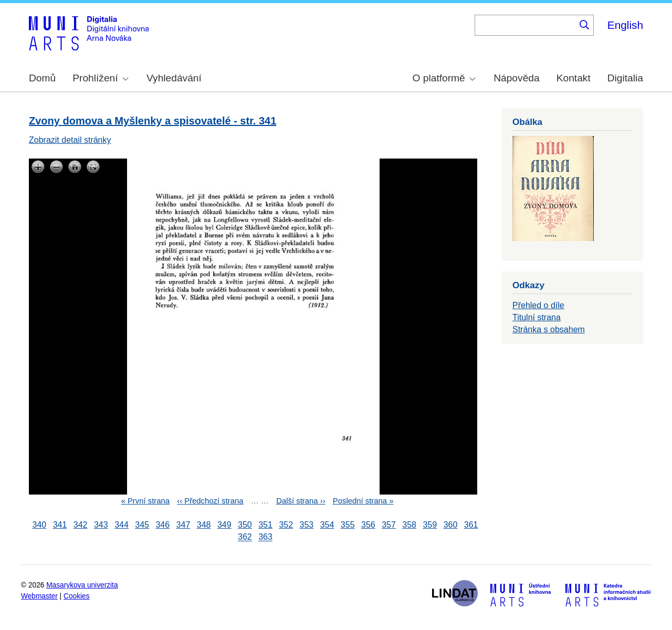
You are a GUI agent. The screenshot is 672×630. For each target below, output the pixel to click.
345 (142, 525)
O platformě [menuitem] (444, 78)
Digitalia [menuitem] (625, 78)
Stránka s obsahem (549, 329)
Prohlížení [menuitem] (100, 78)
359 (430, 525)
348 (204, 525)
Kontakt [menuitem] (574, 78)
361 (471, 525)
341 (60, 525)
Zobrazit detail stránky (70, 140)
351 (265, 525)
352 (286, 525)
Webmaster (39, 596)
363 (265, 537)
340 (40, 525)
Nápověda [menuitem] (516, 78)
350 (245, 525)
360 (451, 525)
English (625, 25)
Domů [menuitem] (42, 78)
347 (183, 525)
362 (245, 537)
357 (389, 525)
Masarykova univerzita (82, 585)
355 (348, 525)
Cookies (77, 596)
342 (81, 525)
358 (409, 525)
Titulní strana (537, 317)
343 (101, 525)
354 (327, 525)
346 (162, 525)
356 (368, 525)
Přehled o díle (538, 305)
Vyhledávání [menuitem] (174, 78)
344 (122, 525)
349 (224, 525)
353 (307, 525)
